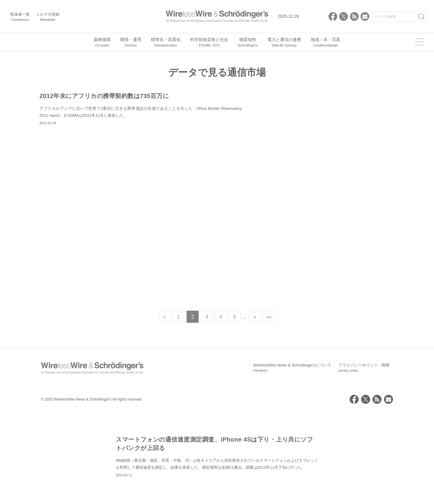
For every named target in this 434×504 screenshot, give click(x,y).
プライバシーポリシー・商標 (364, 461)
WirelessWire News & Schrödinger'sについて (292, 461)
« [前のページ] (163, 410)
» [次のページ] (256, 410)
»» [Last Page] (271, 410)
